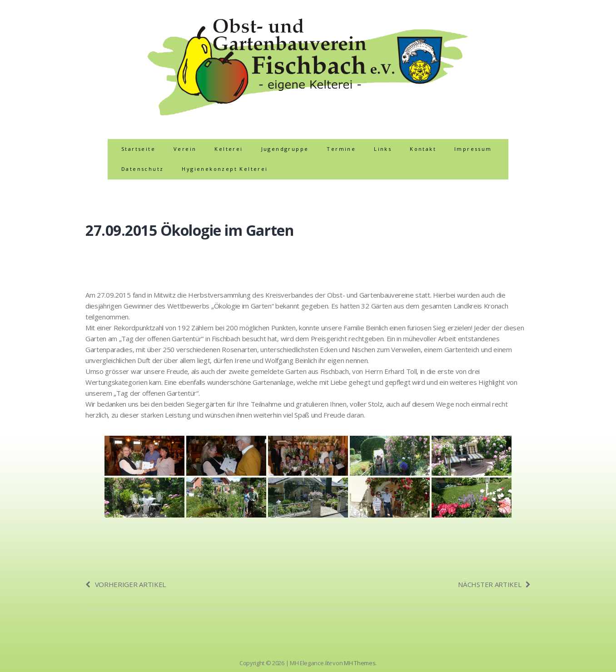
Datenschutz (142, 169)
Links (383, 149)
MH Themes (360, 663)
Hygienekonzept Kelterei (225, 169)
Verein (185, 149)
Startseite (138, 149)
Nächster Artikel (494, 584)
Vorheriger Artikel (126, 584)
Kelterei (229, 149)
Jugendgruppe (285, 149)
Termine (341, 149)
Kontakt (423, 149)
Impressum (473, 149)
